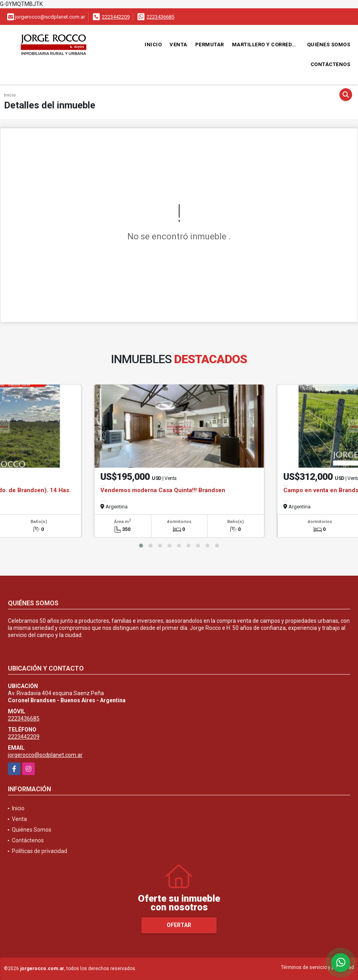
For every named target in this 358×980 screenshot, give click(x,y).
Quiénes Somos (329, 45)
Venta (178, 45)
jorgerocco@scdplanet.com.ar (45, 755)
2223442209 (116, 17)
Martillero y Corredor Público (268, 45)
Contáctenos (331, 64)
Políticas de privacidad (40, 851)
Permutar (210, 45)
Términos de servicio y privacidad (317, 967)
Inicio (153, 45)
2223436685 (160, 17)
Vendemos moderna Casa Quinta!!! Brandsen (163, 490)
